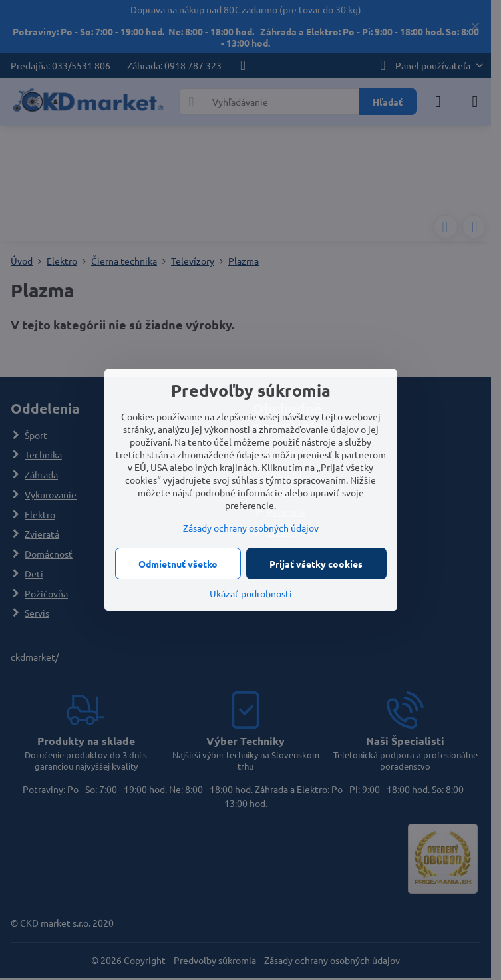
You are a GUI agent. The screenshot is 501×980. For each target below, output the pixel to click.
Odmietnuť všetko (178, 564)
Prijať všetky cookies (316, 564)
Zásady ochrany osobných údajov (251, 528)
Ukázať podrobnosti (251, 593)
